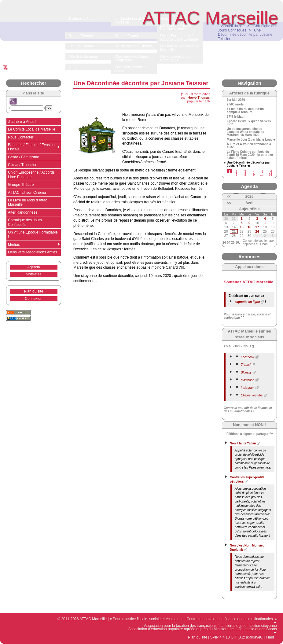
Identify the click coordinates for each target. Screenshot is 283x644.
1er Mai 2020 (236, 100)
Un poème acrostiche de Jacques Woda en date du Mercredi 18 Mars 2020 (246, 132)
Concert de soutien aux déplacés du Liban (258, 242)
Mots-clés (33, 274)
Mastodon (248, 380)
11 (265, 223)
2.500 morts (235, 105)
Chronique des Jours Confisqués (25, 222)
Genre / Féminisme (24, 157)
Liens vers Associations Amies (33, 252)
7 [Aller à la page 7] (237, 175)
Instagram (248, 388)
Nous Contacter (21, 137)
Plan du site (34, 291)
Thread (246, 365)
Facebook (248, 357)
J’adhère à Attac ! (22, 122)
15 (241, 227)
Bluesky (246, 372)
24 (257, 231)
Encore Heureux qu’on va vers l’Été (249, 123)
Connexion (33, 299)
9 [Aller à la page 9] (254, 175)
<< (229, 197)
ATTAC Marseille (211, 18)
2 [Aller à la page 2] (237, 172)
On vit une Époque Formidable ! (33, 234)
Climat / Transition (23, 165)
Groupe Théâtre (21, 185)
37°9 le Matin (236, 117)
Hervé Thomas (199, 98)
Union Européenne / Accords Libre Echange (31, 175)
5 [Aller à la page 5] (263, 172)
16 (249, 227)
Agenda (33, 267)
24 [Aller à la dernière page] (270, 175)
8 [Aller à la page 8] (245, 175)
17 (257, 227)
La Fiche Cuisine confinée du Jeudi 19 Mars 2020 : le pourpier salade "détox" (250, 155)
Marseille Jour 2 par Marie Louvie (251, 140)
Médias (14, 245)
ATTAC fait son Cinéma (27, 193)
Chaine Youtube (252, 395)
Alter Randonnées (23, 212)
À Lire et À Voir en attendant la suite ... (249, 146)
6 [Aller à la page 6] (271, 172)
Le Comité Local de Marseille (32, 129)
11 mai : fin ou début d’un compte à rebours (245, 111)
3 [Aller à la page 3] (245, 172)
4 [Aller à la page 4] (254, 172)
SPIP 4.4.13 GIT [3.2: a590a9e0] (237, 637)
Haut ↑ (272, 637)
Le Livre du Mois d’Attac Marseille (28, 202)
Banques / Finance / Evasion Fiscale (31, 147)
